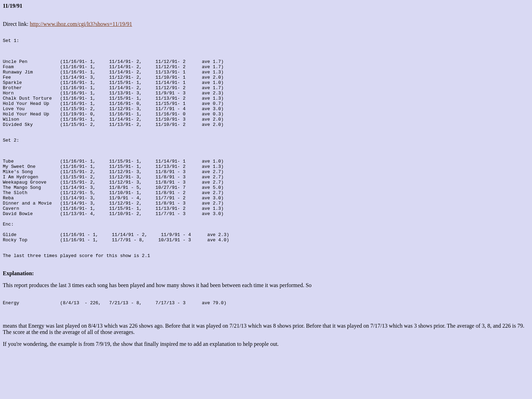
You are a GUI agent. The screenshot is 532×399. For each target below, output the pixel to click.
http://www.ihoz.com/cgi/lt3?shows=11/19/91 (81, 24)
